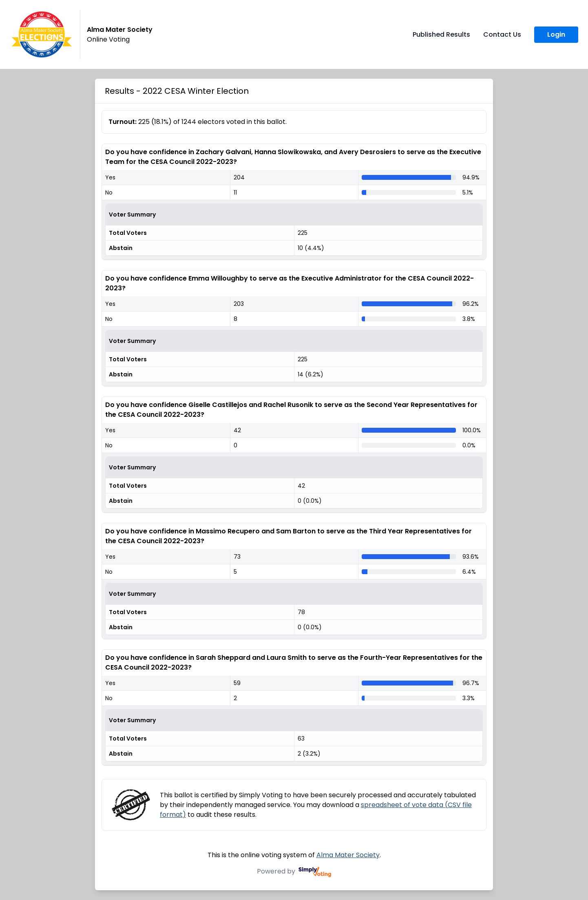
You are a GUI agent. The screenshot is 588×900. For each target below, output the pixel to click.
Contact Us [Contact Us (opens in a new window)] (502, 34)
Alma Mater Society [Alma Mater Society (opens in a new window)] (348, 855)
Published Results (441, 34)
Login (556, 34)
